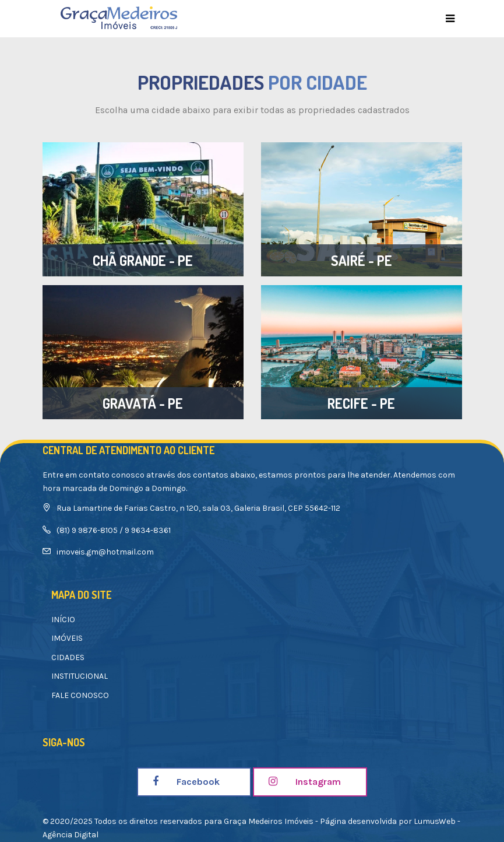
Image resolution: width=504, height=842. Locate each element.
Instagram (305, 782)
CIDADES (68, 657)
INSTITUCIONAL (80, 676)
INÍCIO (63, 620)
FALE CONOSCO (80, 695)
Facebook (186, 782)
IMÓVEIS (67, 638)
